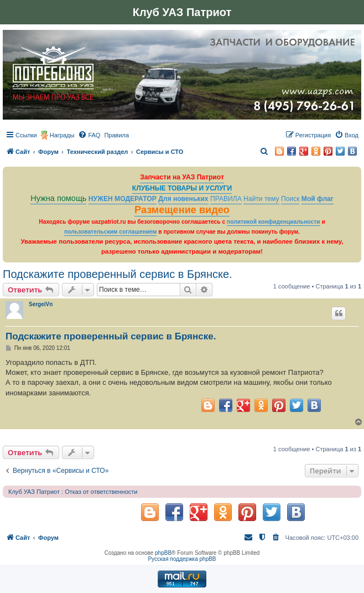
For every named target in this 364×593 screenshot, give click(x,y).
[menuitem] (89, 135)
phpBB (163, 553)
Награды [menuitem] (62, 135)
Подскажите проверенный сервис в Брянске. (118, 274)
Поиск (290, 199)
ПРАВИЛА (226, 199)
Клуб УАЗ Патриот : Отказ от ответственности (73, 492)
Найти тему (261, 199)
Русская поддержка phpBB (182, 559)
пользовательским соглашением (110, 232)
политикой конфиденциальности (274, 222)
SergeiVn (41, 304)
